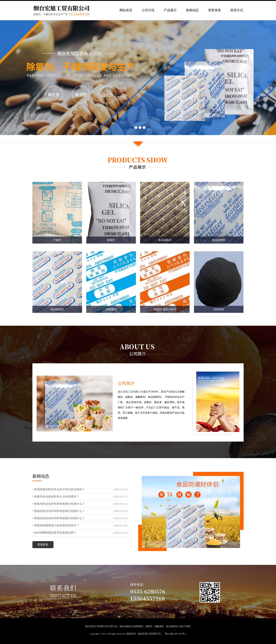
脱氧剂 (149, 626)
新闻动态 (192, 10)
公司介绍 (148, 10)
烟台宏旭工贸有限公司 (131, 392)
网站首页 (126, 10)
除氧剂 (172, 392)
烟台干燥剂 (185, 626)
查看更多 (43, 545)
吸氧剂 (140, 626)
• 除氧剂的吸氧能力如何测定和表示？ (56, 525)
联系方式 (237, 10)
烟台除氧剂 (125, 626)
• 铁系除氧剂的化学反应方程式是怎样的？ (59, 489)
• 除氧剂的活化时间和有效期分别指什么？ (59, 504)
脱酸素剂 (159, 626)
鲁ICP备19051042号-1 (176, 634)
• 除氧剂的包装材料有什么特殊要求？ (56, 497)
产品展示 (170, 10)
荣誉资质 (215, 10)
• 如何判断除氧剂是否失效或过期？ (54, 533)
